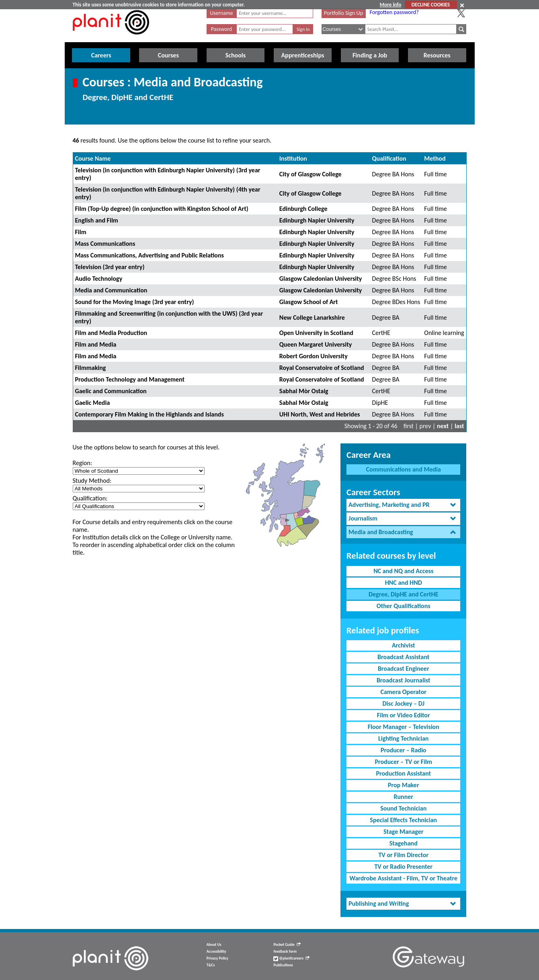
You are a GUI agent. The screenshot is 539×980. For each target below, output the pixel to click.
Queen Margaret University (316, 344)
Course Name (93, 158)
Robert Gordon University (314, 356)
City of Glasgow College (310, 174)
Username (222, 13)
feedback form (285, 951)
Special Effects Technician (403, 820)
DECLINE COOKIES (431, 5)
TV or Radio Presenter (403, 867)
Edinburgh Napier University (317, 220)
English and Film (97, 220)
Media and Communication (111, 290)
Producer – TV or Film (403, 762)
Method (435, 158)
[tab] (403, 505)
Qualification (389, 158)
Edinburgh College (303, 209)
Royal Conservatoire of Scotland (322, 368)
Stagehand (404, 843)
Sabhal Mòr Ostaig (304, 391)
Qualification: (90, 498)
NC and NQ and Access (403, 571)
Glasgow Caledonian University (321, 279)
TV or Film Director (403, 855)
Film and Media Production (111, 333)
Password (221, 29)
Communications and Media (404, 469)
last (459, 426)
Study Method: (92, 481)
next (443, 426)
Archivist (404, 645)
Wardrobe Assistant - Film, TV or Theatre (403, 878)
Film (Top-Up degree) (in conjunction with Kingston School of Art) (162, 209)
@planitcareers (291, 958)
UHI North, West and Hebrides (320, 414)
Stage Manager (403, 832)
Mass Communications (105, 244)
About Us (214, 945)
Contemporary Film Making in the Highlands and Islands (150, 414)
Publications (283, 965)
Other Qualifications (404, 606)
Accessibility (216, 951)
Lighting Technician (403, 738)
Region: (83, 463)
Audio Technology (99, 279)
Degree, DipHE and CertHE (404, 594)
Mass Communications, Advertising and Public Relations (150, 255)
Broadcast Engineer (404, 669)
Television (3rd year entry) (110, 267)
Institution (293, 158)
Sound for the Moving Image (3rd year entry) (135, 302)
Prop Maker (404, 785)
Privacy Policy (217, 958)
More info (390, 5)
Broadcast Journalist (404, 680)
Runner (403, 797)
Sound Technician (403, 808)
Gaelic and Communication (111, 391)
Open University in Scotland (316, 333)
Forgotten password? (394, 12)
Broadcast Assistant (403, 657)
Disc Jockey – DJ (404, 703)
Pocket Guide (287, 945)
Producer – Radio (403, 750)
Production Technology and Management (130, 379)
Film (81, 232)
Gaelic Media (93, 403)
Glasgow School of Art (309, 302)
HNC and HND (404, 583)
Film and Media (96, 344)
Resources (437, 55)
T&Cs (211, 965)
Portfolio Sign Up (344, 13)
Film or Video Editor (404, 715)
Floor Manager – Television (404, 727)
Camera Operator (403, 692)
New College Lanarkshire (312, 317)
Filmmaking (91, 368)
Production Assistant (403, 773)
